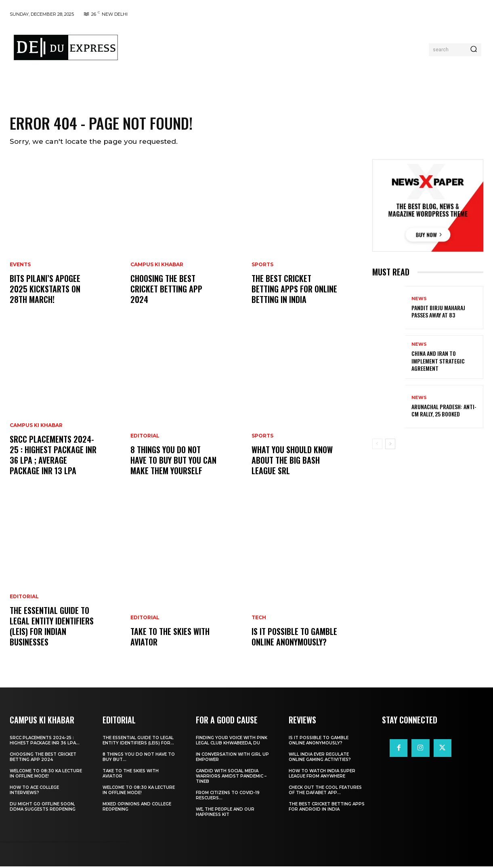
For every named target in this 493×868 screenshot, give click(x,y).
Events (20, 266)
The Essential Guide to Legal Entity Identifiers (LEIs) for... (138, 742)
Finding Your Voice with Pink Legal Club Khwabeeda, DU (232, 742)
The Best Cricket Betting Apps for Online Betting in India (294, 290)
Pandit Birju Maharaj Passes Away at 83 (438, 313)
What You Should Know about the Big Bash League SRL (292, 462)
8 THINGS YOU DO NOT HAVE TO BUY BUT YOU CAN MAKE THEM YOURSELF (173, 462)
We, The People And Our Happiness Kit (225, 813)
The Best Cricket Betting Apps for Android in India (327, 808)
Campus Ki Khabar (36, 427)
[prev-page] (377, 446)
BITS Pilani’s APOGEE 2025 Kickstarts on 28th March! (45, 290)
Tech (259, 619)
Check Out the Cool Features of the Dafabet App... (325, 792)
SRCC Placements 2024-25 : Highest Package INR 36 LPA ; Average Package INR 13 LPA (53, 456)
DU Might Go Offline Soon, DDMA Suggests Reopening (43, 808)
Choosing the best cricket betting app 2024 (166, 290)
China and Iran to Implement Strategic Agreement (438, 362)
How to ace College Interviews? (34, 792)
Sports (262, 266)
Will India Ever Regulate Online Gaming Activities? (320, 759)
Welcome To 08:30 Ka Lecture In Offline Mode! (46, 775)
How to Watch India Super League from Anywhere (322, 775)
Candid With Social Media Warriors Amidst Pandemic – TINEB (231, 778)
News (419, 300)
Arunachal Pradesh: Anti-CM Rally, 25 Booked (444, 412)
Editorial (24, 598)
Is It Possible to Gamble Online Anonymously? (294, 638)
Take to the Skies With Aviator (170, 638)
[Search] (474, 50)
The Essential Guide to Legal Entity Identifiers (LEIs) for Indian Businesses (52, 628)
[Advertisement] (277, 48)
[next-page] (390, 446)
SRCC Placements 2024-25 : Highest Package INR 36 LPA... (45, 742)
